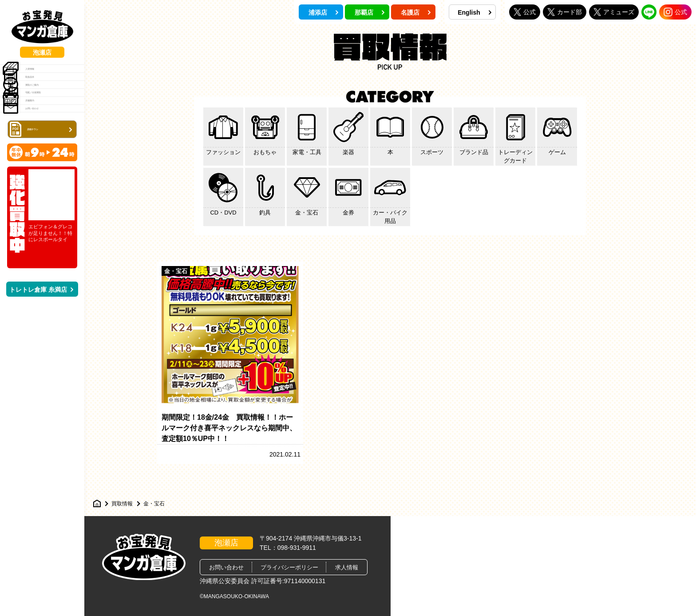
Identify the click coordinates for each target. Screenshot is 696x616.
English (475, 12)
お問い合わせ (38, 190)
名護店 (416, 12)
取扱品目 (31, 99)
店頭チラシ (43, 219)
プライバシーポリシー (289, 567)
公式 (525, 12)
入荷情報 (31, 77)
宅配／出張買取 (41, 145)
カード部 (565, 12)
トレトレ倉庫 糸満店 (41, 381)
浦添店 (324, 12)
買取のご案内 (38, 122)
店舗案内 (31, 167)
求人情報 (347, 567)
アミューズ (614, 12)
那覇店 (370, 12)
